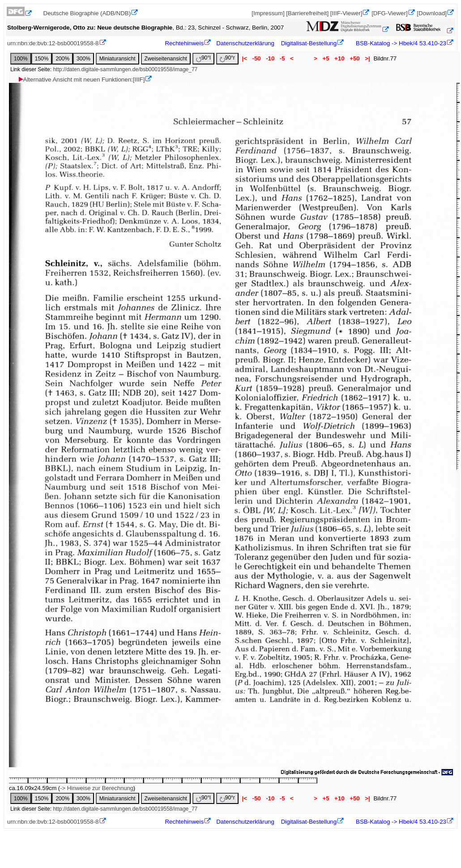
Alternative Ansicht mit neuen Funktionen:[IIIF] (81, 79)
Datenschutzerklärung (245, 43)
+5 (326, 58)
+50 (354, 58)
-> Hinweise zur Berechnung (97, 788)
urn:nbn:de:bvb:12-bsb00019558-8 (53, 43)
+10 (339, 58)
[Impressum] (268, 13)
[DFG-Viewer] (389, 13)
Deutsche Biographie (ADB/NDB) (87, 13)
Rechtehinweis (184, 43)
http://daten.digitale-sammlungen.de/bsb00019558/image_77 (125, 69)
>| (367, 58)
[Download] (432, 13)
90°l (203, 58)
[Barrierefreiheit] (307, 13)
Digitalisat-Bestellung (309, 43)
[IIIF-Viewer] (346, 13)
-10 (270, 58)
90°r (227, 58)
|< (245, 58)
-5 (282, 58)
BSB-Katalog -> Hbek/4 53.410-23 (400, 43)
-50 (257, 58)
